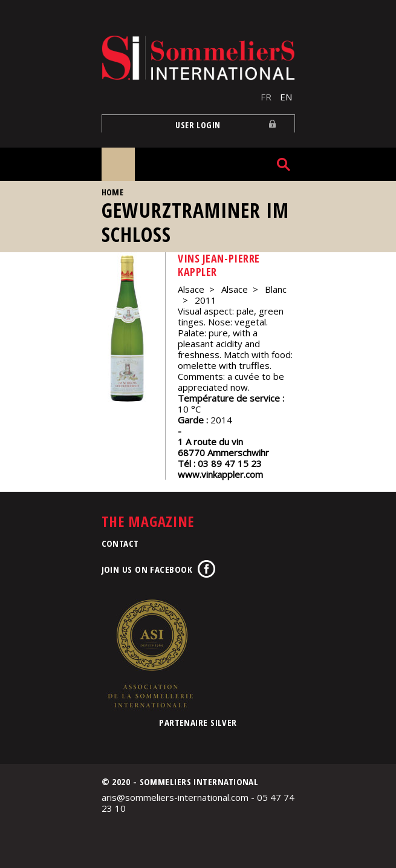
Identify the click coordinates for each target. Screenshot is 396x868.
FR (266, 97)
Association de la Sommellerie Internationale (150, 653)
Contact (120, 543)
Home (113, 192)
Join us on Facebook (147, 569)
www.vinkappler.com (220, 474)
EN (286, 97)
